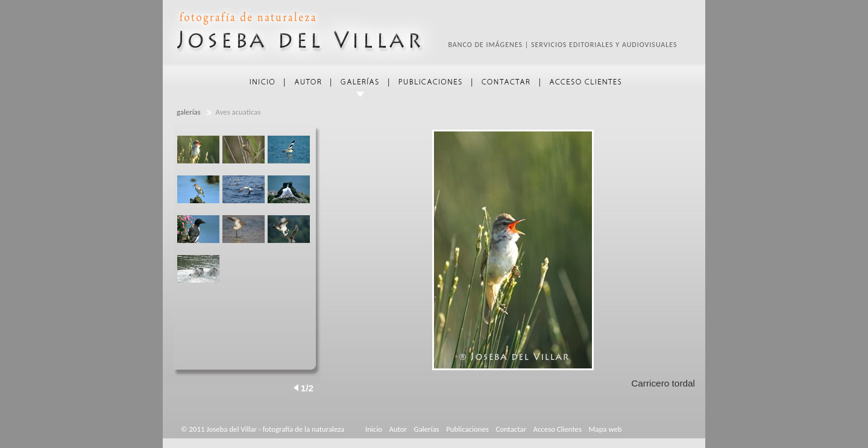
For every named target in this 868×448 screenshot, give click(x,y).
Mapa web (605, 429)
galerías (189, 112)
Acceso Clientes (558, 429)
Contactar (511, 429)
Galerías (427, 429)
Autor (398, 429)
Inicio (374, 429)
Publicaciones (467, 429)
